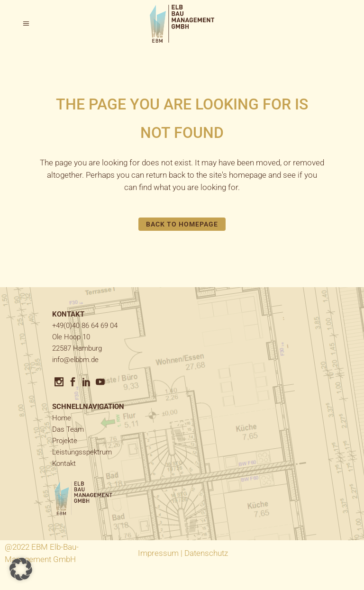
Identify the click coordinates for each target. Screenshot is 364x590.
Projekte (65, 441)
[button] (21, 569)
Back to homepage (182, 224)
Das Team (68, 429)
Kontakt (64, 463)
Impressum (158, 553)
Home (62, 418)
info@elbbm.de (75, 360)
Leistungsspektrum (82, 452)
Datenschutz (206, 553)
